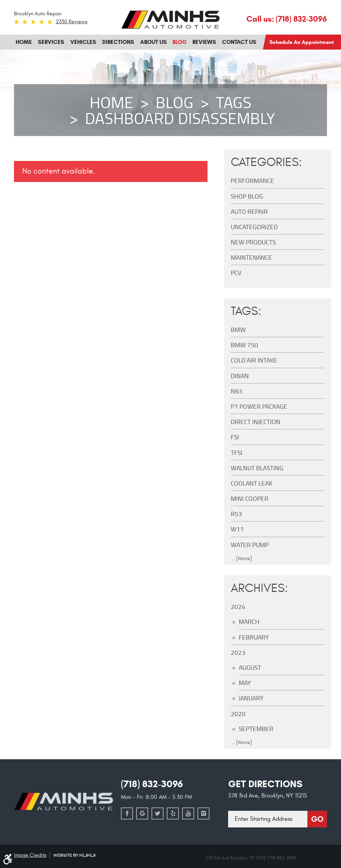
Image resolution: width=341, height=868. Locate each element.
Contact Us (239, 42)
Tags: (246, 311)
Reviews (204, 42)
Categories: (266, 162)
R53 (236, 514)
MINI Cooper (250, 498)
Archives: (259, 588)
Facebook (127, 813)
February (254, 637)
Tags (234, 102)
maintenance (251, 257)
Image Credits (30, 855)
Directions (118, 42)
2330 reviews (71, 22)
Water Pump (250, 545)
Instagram (203, 813)
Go (317, 819)
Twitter (158, 813)
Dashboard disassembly (180, 118)
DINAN (240, 376)
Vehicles (83, 42)
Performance (252, 180)
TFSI (237, 452)
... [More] (241, 558)
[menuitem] (24, 42)
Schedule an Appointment (302, 42)
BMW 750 (244, 345)
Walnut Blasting (257, 468)
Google (142, 813)
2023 (238, 652)
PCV (236, 273)
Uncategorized (254, 227)
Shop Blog (247, 196)
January (251, 698)
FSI (235, 437)
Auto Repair (249, 211)
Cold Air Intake (254, 360)
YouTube (188, 813)
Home (24, 42)
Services (51, 42)
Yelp (173, 813)
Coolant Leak (252, 483)
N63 (237, 391)
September (256, 728)
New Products (253, 242)
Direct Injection (256, 422)
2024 (238, 606)
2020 (238, 714)
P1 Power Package (259, 406)
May (245, 683)
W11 (237, 529)
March (249, 621)
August (250, 667)
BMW (238, 329)
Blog (179, 42)
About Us (154, 42)
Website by (74, 855)
